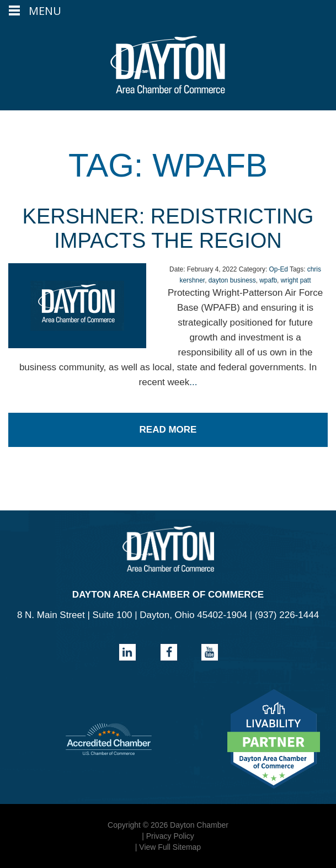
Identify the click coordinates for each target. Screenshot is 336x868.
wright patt (296, 280)
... (193, 382)
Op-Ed (279, 269)
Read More (168, 430)
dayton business (232, 280)
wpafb (268, 280)
